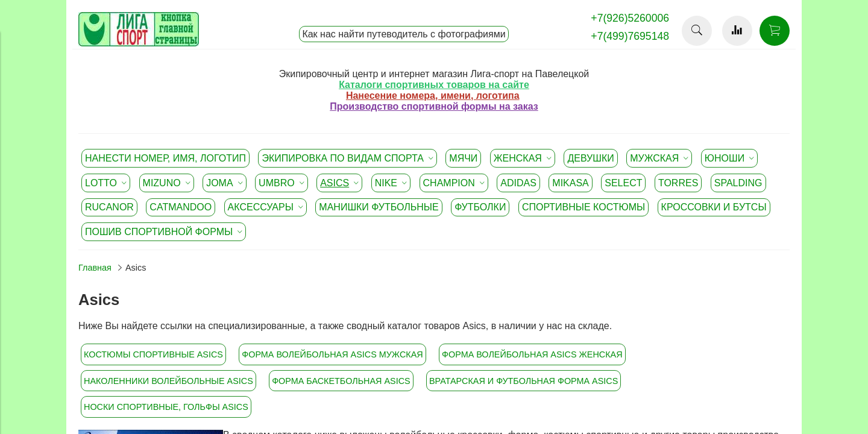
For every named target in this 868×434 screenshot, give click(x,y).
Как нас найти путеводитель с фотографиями (404, 34)
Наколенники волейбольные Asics (168, 381)
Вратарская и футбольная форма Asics (524, 381)
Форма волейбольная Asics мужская (332, 354)
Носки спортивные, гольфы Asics (166, 407)
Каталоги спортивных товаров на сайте (434, 85)
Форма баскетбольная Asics (341, 381)
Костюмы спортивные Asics (153, 354)
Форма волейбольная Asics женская (532, 354)
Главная (95, 268)
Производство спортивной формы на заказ (434, 106)
